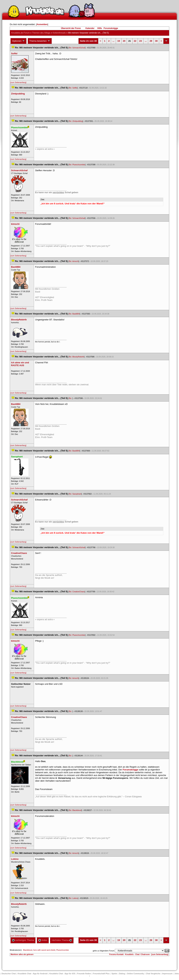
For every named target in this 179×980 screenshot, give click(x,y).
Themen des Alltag (41, 33)
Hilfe (100, 28)
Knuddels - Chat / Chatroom (137, 954)
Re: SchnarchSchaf (77, 48)
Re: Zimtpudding (76, 121)
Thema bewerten (40, 41)
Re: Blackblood (75, 810)
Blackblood (28, 950)
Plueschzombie (63, 950)
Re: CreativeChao (77, 592)
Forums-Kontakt (116, 954)
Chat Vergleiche (153, 974)
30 (156, 41)
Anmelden (42, 24)
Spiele (114, 974)
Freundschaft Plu (101, 974)
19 (119, 41)
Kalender (90, 28)
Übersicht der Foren (71, 28)
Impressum (167, 974)
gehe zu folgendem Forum (104, 951)
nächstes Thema (62, 940)
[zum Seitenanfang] (18, 82)
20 (124, 41)
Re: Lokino (73, 898)
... (113, 41)
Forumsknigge (111, 28)
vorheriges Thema (23, 940)
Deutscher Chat (9, 974)
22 (135, 41)
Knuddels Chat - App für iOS (62, 974)
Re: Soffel (73, 88)
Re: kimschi (74, 261)
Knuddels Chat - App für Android (33, 974)
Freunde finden (84, 974)
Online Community (135, 974)
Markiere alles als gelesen (22, 954)
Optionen (18, 41)
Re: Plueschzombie (77, 165)
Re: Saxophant (75, 494)
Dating (122, 974)
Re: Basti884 (74, 314)
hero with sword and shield (44, 950)
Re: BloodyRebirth (77, 357)
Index (43, 940)
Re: (71, 398)
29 (151, 41)
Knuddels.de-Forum (20, 33)
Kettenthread (59, 33)
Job (177, 974)
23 (140, 41)
